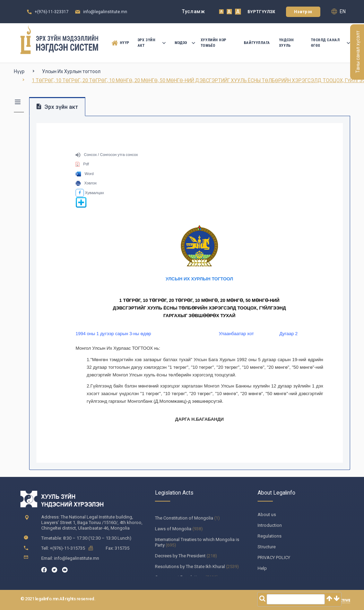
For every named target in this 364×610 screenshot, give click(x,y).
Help (262, 568)
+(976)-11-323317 (52, 12)
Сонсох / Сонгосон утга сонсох (107, 155)
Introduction (270, 525)
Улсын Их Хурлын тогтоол (71, 71)
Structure (267, 547)
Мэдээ (183, 43)
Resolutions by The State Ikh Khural (190, 567)
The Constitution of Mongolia (184, 518)
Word (85, 174)
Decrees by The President (180, 556)
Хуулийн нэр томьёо (214, 43)
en (339, 11)
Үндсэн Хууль (286, 43)
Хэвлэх (86, 183)
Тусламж (194, 11)
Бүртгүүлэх (262, 12)
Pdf (82, 164)
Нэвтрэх (303, 12)
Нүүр (119, 43)
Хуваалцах (90, 193)
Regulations (270, 536)
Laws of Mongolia (173, 529)
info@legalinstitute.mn (105, 12)
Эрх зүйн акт (152, 43)
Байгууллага (257, 43)
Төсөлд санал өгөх (331, 43)
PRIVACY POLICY (274, 557)
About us (267, 515)
